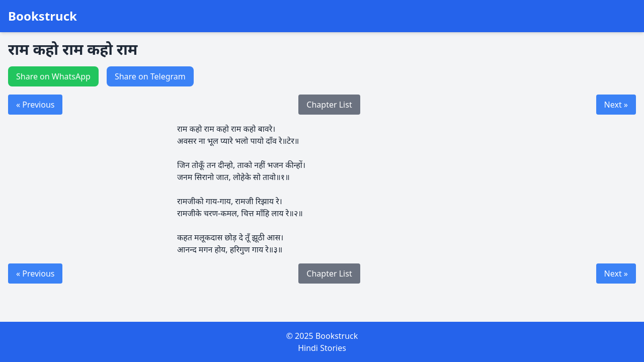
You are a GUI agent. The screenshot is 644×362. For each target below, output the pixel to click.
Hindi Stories (322, 348)
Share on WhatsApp (53, 76)
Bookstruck (43, 16)
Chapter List (329, 105)
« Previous (35, 105)
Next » (616, 105)
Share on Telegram (150, 76)
